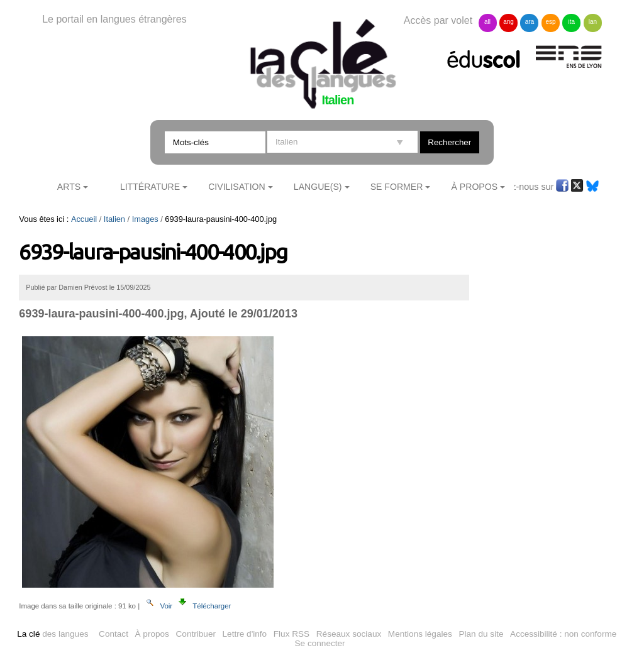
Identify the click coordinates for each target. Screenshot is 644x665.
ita (572, 22)
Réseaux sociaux (349, 634)
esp (550, 22)
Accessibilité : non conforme (563, 634)
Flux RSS (291, 634)
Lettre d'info (245, 634)
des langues (53, 634)
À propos (152, 634)
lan (593, 22)
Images (145, 219)
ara (530, 22)
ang (508, 22)
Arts (69, 187)
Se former (397, 187)
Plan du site (481, 634)
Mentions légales (420, 634)
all (487, 22)
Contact (114, 634)
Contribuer (196, 634)
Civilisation (236, 187)
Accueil (84, 219)
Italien (114, 219)
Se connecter (320, 643)
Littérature (150, 187)
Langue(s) (318, 187)
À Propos (475, 187)
